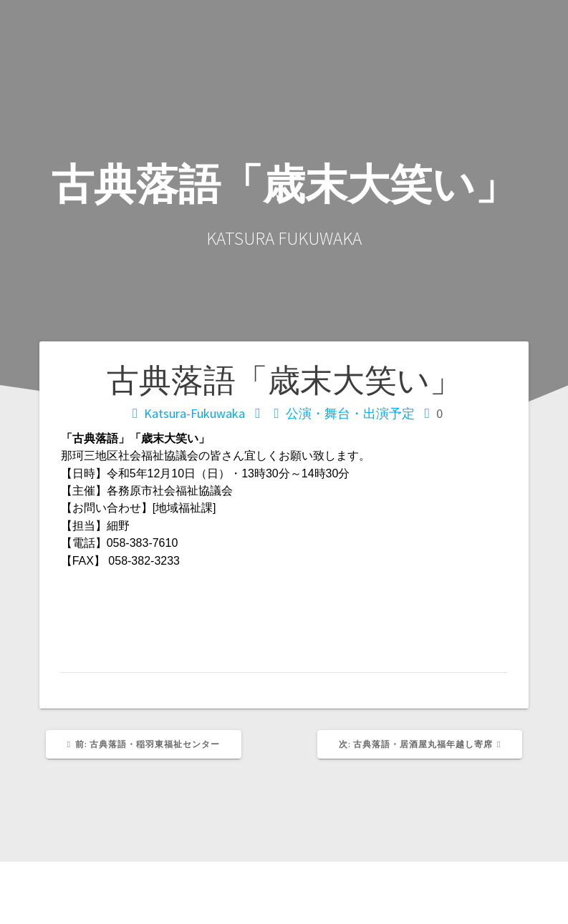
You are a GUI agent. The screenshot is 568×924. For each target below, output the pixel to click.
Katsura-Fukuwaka (194, 413)
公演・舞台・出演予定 (350, 413)
